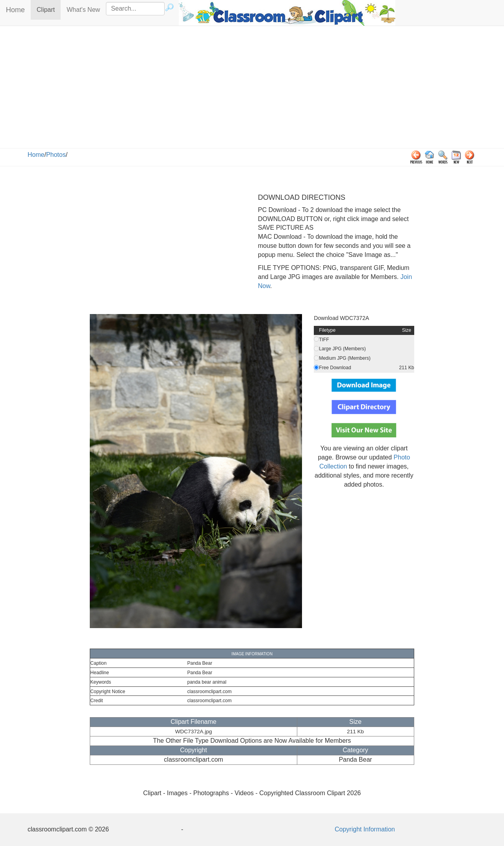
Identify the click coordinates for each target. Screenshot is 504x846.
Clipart (49, 9)
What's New (83, 10)
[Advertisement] (252, 89)
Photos (56, 155)
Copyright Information (365, 829)
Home (15, 10)
